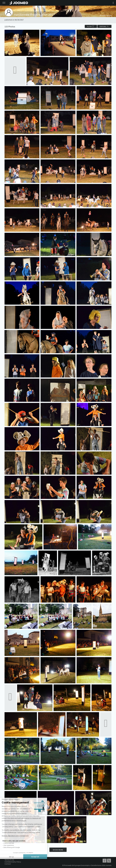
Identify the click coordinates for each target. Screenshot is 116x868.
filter (91, 26)
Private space (106, 15)
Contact (8, 864)
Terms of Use (9, 860)
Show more (58, 850)
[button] (6, 856)
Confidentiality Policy (13, 862)
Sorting (104, 26)
